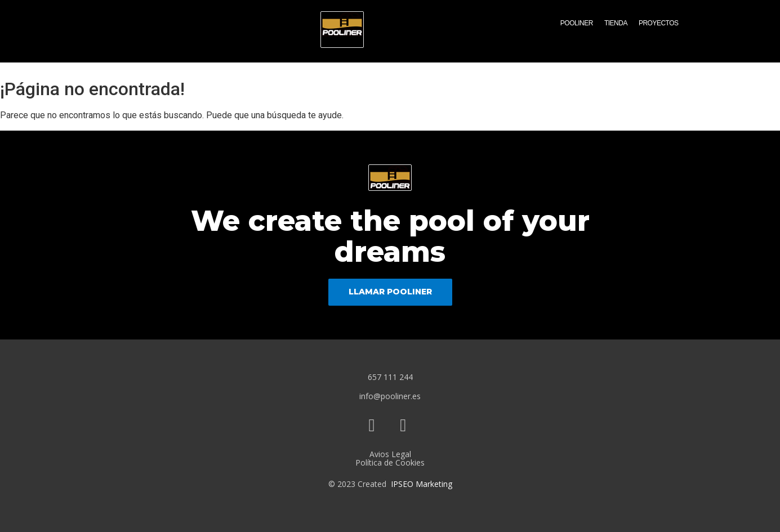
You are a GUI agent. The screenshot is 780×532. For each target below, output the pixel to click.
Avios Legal (390, 454)
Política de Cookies (390, 462)
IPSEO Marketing (422, 484)
